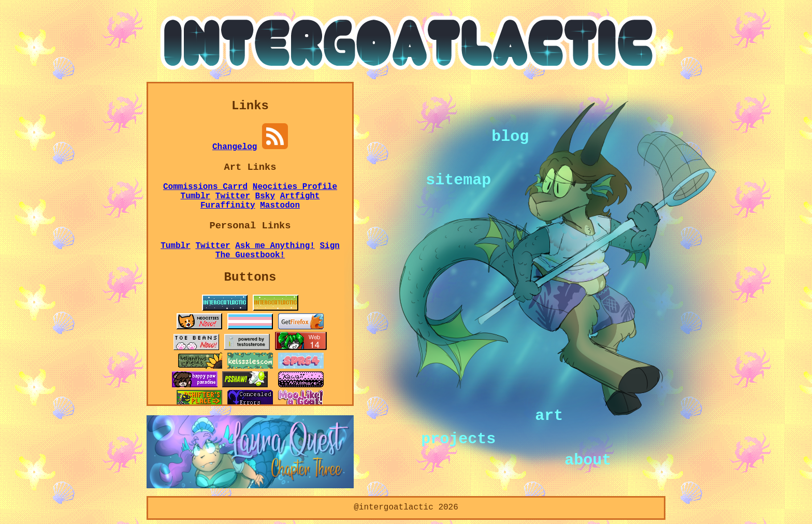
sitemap (458, 179)
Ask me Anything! (275, 246)
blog (510, 136)
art (549, 415)
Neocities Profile (295, 187)
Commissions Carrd (205, 187)
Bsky (265, 196)
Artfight (300, 196)
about (588, 459)
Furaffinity (228, 206)
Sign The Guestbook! (278, 251)
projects (458, 438)
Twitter (233, 196)
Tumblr (196, 196)
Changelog (235, 147)
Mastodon (280, 206)
